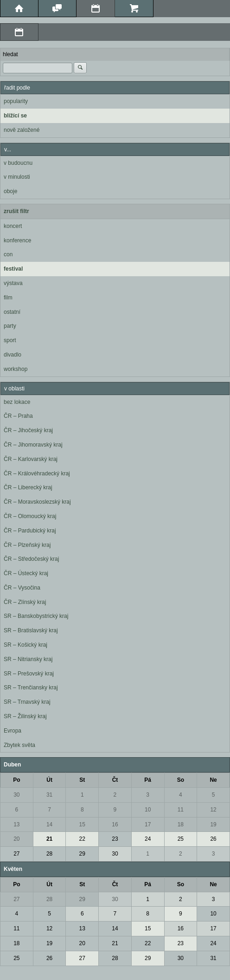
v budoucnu (18, 163)
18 (181, 824)
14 (49, 824)
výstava (13, 283)
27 (16, 854)
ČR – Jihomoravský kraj (33, 445)
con (8, 254)
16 (115, 824)
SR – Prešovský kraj (29, 674)
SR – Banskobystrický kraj (36, 616)
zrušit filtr (16, 211)
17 (148, 824)
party (10, 326)
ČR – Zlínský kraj (25, 602)
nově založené (22, 130)
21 (49, 839)
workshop (16, 369)
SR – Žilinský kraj (25, 716)
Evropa (13, 731)
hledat (10, 54)
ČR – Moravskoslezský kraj (37, 502)
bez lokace (17, 402)
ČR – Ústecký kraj (26, 573)
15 (82, 824)
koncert (13, 226)
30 (16, 795)
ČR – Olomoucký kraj (30, 516)
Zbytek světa (19, 745)
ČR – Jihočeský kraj (28, 430)
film (8, 298)
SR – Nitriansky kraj (28, 659)
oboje (10, 191)
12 (213, 810)
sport (10, 340)
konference (17, 240)
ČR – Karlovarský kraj (31, 459)
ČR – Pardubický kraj (30, 531)
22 (82, 839)
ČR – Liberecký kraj (28, 487)
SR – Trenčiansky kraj (31, 688)
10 (148, 810)
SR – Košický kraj (26, 645)
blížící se (15, 116)
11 (181, 810)
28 (49, 854)
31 (49, 795)
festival (13, 269)
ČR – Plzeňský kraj (27, 545)
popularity (16, 101)
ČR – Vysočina (22, 588)
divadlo (13, 355)
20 (16, 839)
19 (213, 824)
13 (16, 824)
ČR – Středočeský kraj (31, 559)
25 (181, 839)
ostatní (12, 312)
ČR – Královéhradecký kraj (37, 474)
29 (82, 854)
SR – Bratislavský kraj (31, 630)
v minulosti (17, 177)
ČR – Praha (18, 416)
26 (213, 839)
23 (115, 839)
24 (148, 839)
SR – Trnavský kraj (27, 702)
